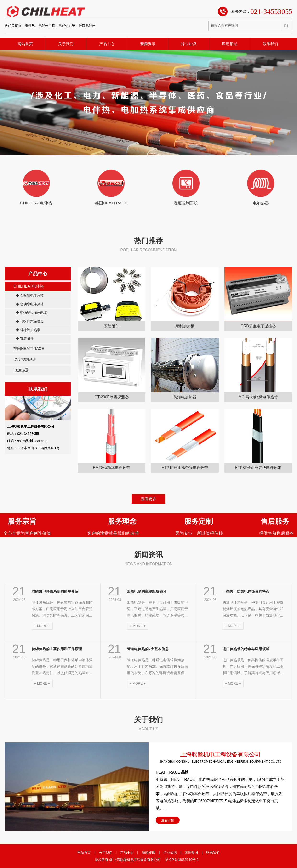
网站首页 (25, 44)
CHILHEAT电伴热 (29, 286)
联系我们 (270, 44)
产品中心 (107, 44)
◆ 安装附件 (25, 338)
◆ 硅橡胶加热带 (28, 330)
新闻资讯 (148, 44)
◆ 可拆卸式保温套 (30, 321)
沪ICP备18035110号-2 (182, 860)
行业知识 (188, 44)
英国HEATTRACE (29, 349)
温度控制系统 (25, 359)
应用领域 (229, 44)
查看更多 (148, 499)
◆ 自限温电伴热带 (30, 295)
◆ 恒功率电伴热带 (30, 304)
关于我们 (66, 44)
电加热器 (21, 370)
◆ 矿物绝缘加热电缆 (31, 313)
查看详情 (168, 820)
